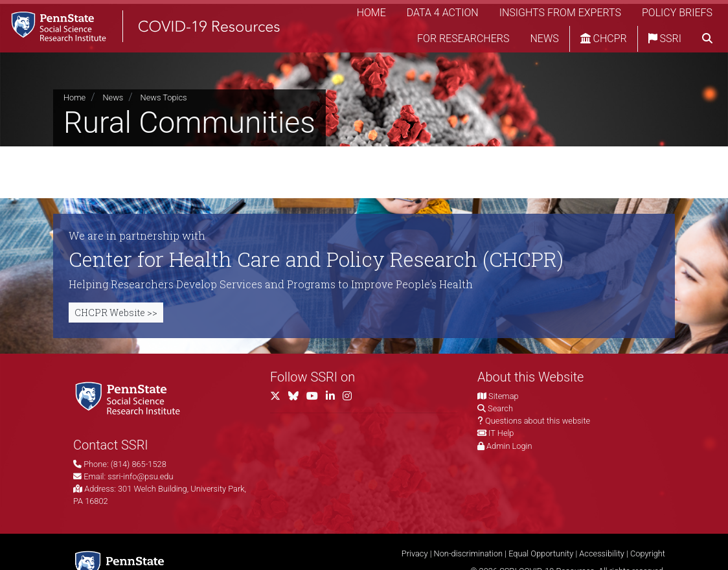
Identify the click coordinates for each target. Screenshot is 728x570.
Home (371, 16)
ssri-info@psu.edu (140, 476)
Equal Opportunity (541, 553)
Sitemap (503, 396)
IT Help (501, 433)
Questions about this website (538, 421)
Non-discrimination (469, 553)
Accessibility (602, 553)
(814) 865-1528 (139, 464)
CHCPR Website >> (116, 313)
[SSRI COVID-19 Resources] (155, 29)
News (544, 42)
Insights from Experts (560, 16)
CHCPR (604, 42)
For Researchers (463, 42)
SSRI (665, 42)
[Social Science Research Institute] (130, 397)
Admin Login (509, 446)
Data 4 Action (443, 16)
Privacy (415, 553)
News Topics (164, 97)
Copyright (648, 553)
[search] (707, 42)
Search (500, 408)
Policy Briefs (677, 16)
